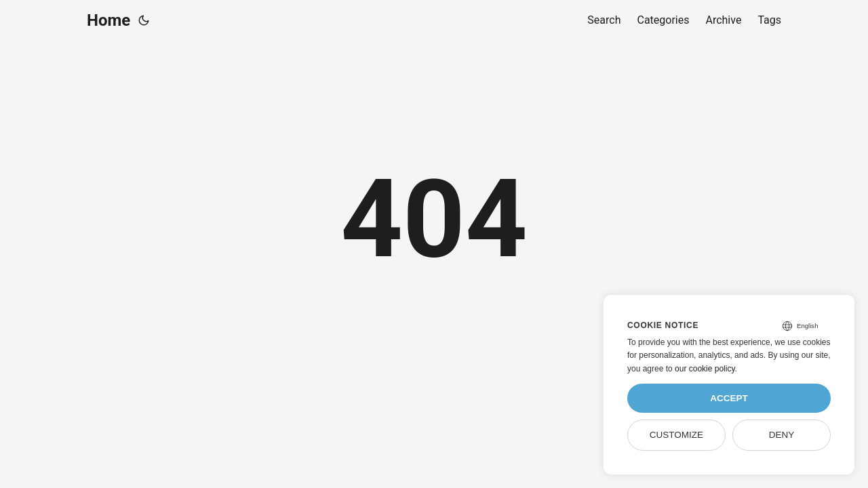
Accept (729, 398)
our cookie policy (705, 369)
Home (108, 20)
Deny (782, 435)
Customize (676, 435)
